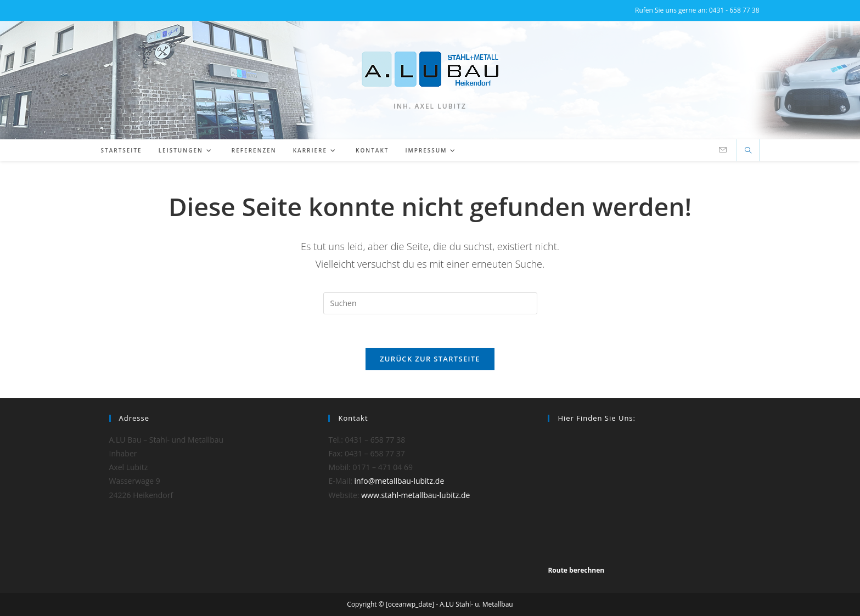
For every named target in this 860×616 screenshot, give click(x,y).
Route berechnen (576, 570)
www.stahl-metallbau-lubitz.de (415, 495)
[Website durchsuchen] (748, 151)
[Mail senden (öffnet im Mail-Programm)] (723, 150)
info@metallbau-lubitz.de (400, 481)
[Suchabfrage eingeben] (430, 303)
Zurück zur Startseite (430, 359)
